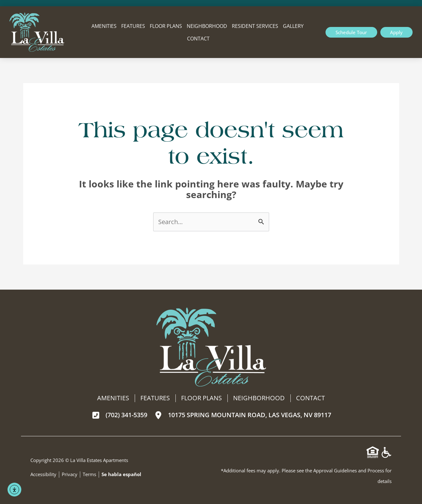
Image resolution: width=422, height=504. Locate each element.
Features (133, 26)
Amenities (104, 26)
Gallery (293, 26)
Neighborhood (207, 26)
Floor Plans (166, 26)
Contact (198, 39)
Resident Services (255, 26)
